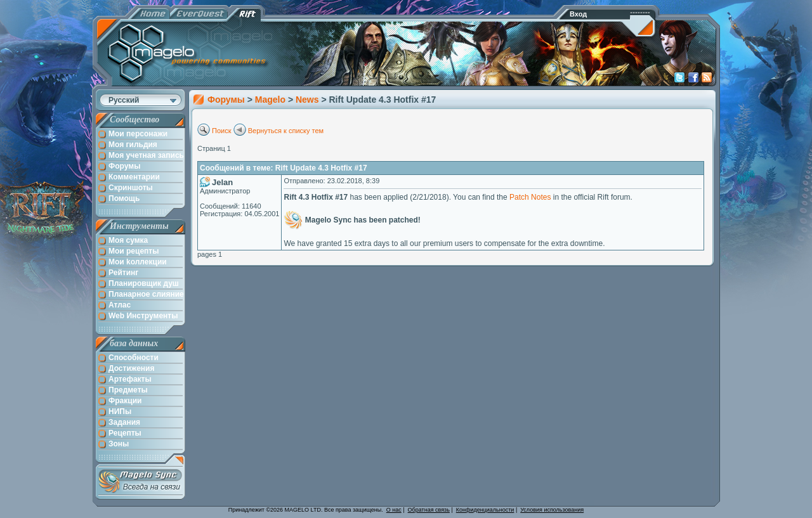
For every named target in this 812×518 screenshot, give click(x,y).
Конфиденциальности (485, 510)
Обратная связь (429, 510)
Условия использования (552, 510)
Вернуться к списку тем (286, 131)
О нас (394, 510)
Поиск (221, 131)
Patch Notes (530, 197)
